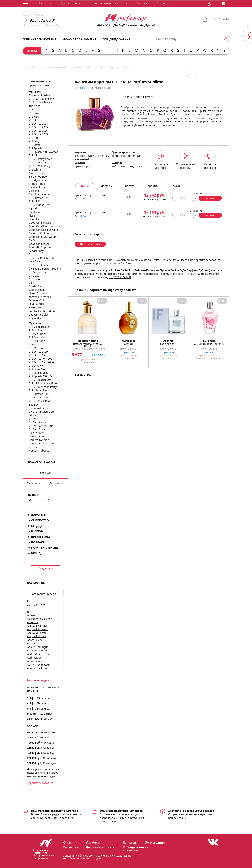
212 (31, 109)
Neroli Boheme (38, 293)
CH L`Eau (34, 276)
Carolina (34, 191)
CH (31, 254)
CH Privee (35, 279)
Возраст (38, 542)
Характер (38, 515)
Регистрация (155, 842)
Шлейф (37, 531)
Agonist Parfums (37, 668)
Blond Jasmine (37, 180)
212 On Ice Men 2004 (41, 359)
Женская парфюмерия (40, 39)
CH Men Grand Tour (41, 426)
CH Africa (34, 262)
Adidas (31, 643)
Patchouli (128, 344)
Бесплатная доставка (161, 160)
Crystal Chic (36, 286)
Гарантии (45, 3)
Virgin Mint (35, 318)
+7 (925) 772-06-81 (120, 277)
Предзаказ (128, 352)
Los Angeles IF (169, 344)
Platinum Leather (39, 408)
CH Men (34, 419)
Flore (32, 216)
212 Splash (35, 148)
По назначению (45, 548)
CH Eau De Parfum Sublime (45, 269)
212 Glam (34, 113)
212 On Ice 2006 (38, 131)
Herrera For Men (39, 440)
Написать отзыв (90, 244)
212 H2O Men (37, 341)
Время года (41, 537)
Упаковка (93, 842)
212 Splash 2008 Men (41, 376)
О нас (67, 842)
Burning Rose (37, 187)
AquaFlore (35, 208)
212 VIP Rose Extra (40, 163)
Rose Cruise (36, 307)
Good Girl (35, 219)
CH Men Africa (37, 422)
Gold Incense (37, 290)
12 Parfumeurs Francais (42, 594)
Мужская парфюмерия (79, 39)
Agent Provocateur (39, 665)
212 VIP (33, 155)
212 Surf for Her (38, 198)
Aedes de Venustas (39, 654)
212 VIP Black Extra (40, 380)
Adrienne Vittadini (38, 651)
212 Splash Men (38, 373)
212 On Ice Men (38, 355)
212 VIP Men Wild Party (43, 387)
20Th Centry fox (37, 605)
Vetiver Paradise (39, 315)
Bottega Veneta (88, 341)
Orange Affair (37, 300)
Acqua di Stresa (37, 636)
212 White (35, 170)
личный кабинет (123, 263)
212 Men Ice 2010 (39, 398)
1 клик (184, 198)
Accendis (33, 622)
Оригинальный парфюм (185, 160)
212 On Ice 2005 (38, 127)
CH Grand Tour (38, 272)
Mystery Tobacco (39, 451)
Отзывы (142, 3)
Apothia (168, 341)
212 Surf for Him (39, 394)
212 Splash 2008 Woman (44, 152)
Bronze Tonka (37, 184)
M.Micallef (128, 341)
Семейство (40, 520)
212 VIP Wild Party (40, 166)
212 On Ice (35, 120)
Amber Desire (37, 173)
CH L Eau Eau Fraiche (41, 99)
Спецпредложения (117, 39)
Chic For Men (37, 433)
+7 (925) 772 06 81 (40, 20)
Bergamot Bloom (39, 177)
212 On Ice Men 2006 (41, 362)
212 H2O (34, 117)
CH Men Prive (37, 429)
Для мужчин (57, 483)
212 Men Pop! (37, 348)
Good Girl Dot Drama (42, 223)
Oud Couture (37, 304)
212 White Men (38, 390)
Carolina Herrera (39, 194)
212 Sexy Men (37, 366)
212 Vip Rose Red (39, 205)
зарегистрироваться (207, 260)
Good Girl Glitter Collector (45, 226)
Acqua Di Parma (37, 633)
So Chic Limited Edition (43, 311)
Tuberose (35, 106)
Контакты (162, 3)
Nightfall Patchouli (40, 297)
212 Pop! (34, 138)
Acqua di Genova (37, 626)
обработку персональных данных (84, 859)
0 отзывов (81, 88)
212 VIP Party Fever (40, 159)
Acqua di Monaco (38, 629)
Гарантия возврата (210, 160)
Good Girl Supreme (40, 247)
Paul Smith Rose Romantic (209, 344)
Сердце (37, 526)
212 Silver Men (38, 369)
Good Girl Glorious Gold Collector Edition (43, 231)
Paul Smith (209, 341)
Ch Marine (35, 212)
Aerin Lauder (35, 658)
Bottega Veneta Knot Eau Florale (88, 345)
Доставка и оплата (72, 3)
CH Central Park (38, 265)
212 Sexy (34, 141)
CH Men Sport (37, 334)
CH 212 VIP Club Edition (43, 258)
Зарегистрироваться (40, 783)
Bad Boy (34, 405)
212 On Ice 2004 (38, 124)
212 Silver (35, 145)
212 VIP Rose (36, 201)
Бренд (36, 553)
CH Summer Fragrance (43, 102)
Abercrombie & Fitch (40, 619)
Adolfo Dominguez (38, 647)
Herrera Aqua (37, 436)
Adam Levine (35, 640)
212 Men (34, 344)
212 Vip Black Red (39, 401)
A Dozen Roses (36, 615)
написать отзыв (100, 88)
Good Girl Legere (39, 244)
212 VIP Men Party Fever (43, 383)
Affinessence (35, 661)
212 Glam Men (37, 337)
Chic (31, 283)
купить (210, 198)
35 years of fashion (40, 95)
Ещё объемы (99, 355)
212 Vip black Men (40, 327)
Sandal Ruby (36, 251)
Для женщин (34, 483)
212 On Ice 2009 (38, 134)
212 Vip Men (36, 330)
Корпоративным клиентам (110, 3)
